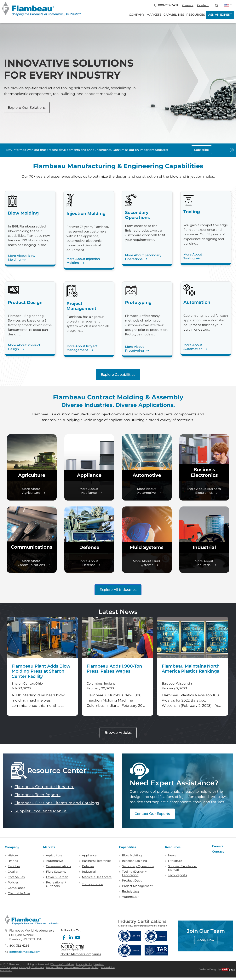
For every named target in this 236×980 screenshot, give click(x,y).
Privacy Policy (84, 964)
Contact (203, 5)
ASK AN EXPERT (220, 15)
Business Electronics (204, 472)
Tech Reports (177, 875)
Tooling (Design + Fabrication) (135, 873)
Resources (173, 847)
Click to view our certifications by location (143, 926)
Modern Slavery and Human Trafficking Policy (73, 967)
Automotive (147, 475)
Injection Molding (135, 861)
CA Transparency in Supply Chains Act (22, 967)
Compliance (16, 888)
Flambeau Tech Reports (37, 795)
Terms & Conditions (63, 964)
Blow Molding (132, 855)
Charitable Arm (19, 893)
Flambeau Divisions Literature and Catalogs (57, 803)
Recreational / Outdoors (56, 884)
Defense (89, 547)
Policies (13, 882)
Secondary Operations (138, 866)
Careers (188, 5)
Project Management (137, 886)
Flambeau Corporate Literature (44, 787)
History (13, 855)
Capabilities (128, 847)
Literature (175, 861)
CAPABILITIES (174, 15)
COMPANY (137, 15)
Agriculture (32, 475)
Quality (13, 872)
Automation (131, 897)
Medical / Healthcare (97, 877)
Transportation (92, 884)
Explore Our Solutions (27, 107)
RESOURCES (196, 15)
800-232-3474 (168, 5)
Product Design (133, 881)
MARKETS (154, 15)
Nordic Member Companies (81, 954)
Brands (13, 861)
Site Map (99, 964)
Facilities (14, 866)
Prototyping (130, 891)
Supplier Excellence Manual (41, 811)
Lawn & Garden (57, 877)
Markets (49, 847)
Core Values (16, 877)
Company (12, 847)
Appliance (89, 475)
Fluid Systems (147, 547)
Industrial (204, 547)
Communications (32, 547)
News (172, 855)
